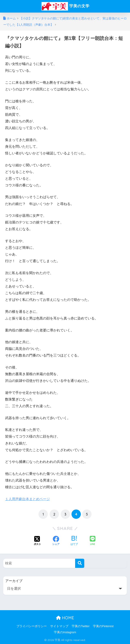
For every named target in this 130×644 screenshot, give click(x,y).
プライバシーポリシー (32, 626)
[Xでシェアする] (37, 541)
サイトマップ (59, 626)
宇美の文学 (66, 6)
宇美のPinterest (103, 626)
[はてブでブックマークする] (74, 541)
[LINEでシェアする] (93, 541)
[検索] (80, 563)
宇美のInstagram (65, 632)
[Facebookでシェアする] (56, 541)
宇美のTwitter (81, 626)
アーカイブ (14, 581)
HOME (65, 618)
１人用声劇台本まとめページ (27, 499)
